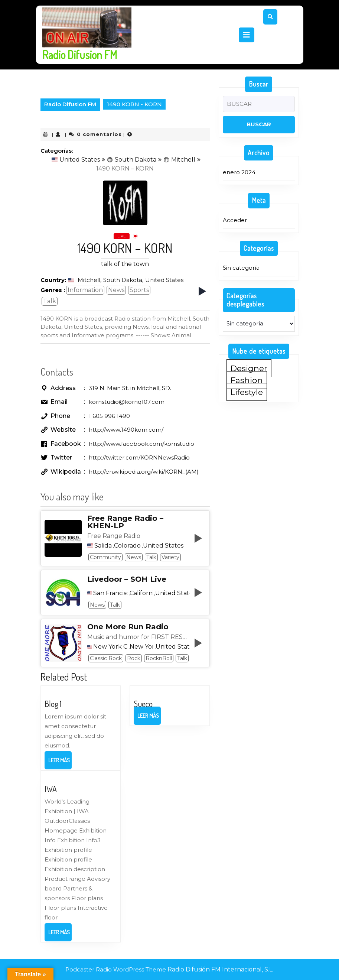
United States (76, 160)
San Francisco (110, 593)
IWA (51, 789)
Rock (134, 658)
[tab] (247, 35)
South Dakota (132, 160)
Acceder (235, 220)
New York (141, 647)
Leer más (60, 763)
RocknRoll (159, 658)
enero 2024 (239, 172)
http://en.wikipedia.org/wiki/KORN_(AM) (144, 472)
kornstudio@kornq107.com (127, 402)
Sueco (143, 704)
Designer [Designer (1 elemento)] (249, 368)
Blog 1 (53, 704)
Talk (50, 301)
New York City (110, 647)
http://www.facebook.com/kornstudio (141, 444)
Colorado (127, 546)
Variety (170, 557)
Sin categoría (241, 268)
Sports (139, 290)
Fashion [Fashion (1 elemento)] (247, 380)
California (141, 593)
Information (85, 290)
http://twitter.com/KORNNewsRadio (139, 457)
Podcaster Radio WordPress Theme (116, 969)
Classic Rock (106, 658)
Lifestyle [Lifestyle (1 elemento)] (247, 392)
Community (105, 557)
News (116, 290)
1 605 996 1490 (109, 416)
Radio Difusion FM (80, 55)
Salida (103, 546)
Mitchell (179, 160)
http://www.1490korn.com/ (126, 430)
